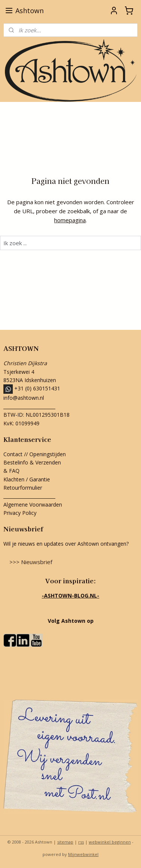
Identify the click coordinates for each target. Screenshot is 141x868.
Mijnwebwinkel (83, 854)
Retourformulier (23, 488)
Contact (13, 454)
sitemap (65, 842)
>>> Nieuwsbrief (31, 562)
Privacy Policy (20, 513)
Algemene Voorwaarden (33, 505)
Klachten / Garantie (27, 479)
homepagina (70, 220)
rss (81, 842)
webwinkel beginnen (110, 842)
